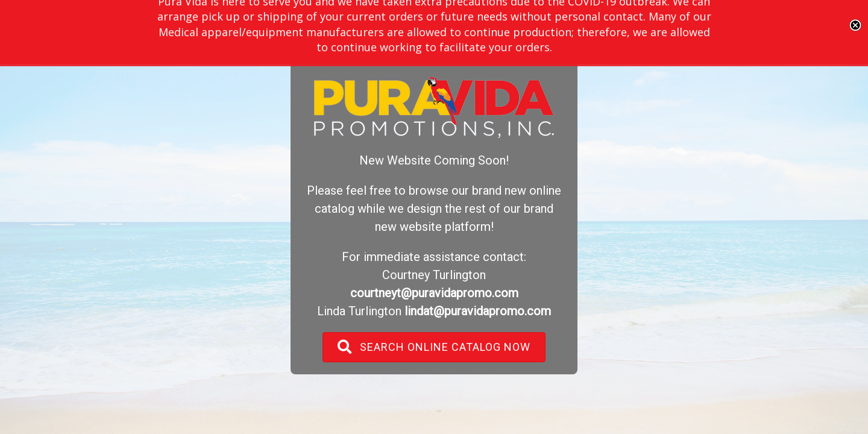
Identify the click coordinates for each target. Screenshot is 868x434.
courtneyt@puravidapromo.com (434, 293)
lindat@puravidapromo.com (478, 311)
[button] (434, 347)
